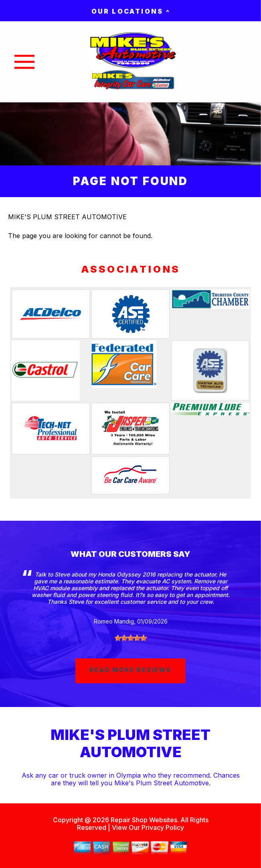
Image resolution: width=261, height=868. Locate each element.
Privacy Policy (163, 827)
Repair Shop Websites (143, 820)
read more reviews (130, 670)
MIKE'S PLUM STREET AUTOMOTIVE (67, 217)
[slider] (131, 638)
